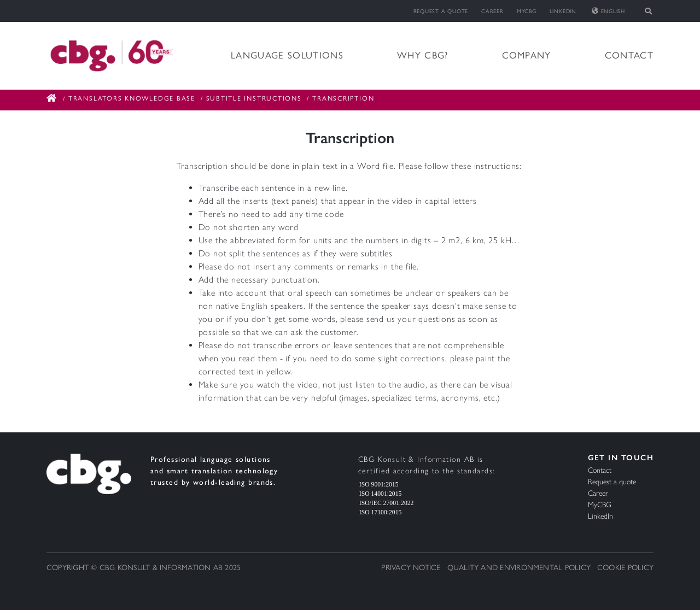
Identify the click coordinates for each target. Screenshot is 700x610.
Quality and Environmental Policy (519, 568)
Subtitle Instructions (254, 98)
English (608, 11)
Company (527, 55)
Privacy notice (411, 568)
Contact (629, 55)
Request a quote (441, 11)
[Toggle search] (649, 11)
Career (492, 11)
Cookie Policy (625, 568)
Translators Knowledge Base (132, 98)
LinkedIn (563, 11)
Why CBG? (423, 55)
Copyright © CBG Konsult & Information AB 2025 (144, 568)
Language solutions (287, 55)
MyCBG (527, 11)
